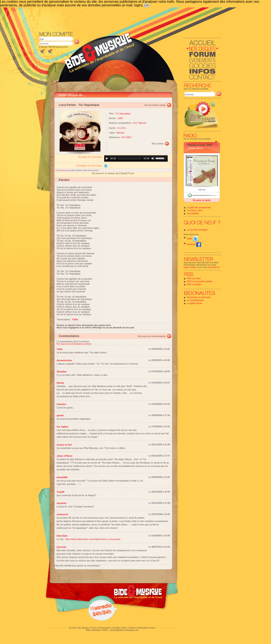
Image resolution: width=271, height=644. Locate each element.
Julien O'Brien (65, 456)
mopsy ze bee (64, 445)
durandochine (64, 360)
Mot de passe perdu (58, 47)
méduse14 (62, 514)
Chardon (62, 404)
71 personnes (62, 170)
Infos (124, 628)
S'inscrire (43, 47)
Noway (60, 383)
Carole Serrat (196, 148)
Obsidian (62, 372)
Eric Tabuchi (140, 123)
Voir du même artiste (155, 105)
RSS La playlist (194, 284)
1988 (120, 118)
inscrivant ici (214, 267)
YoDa (60, 349)
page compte (190, 267)
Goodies (116, 628)
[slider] (130, 158)
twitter (193, 239)
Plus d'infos (158, 144)
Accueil (72, 628)
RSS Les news (194, 278)
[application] (136, 158)
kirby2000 (62, 477)
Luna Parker (67, 105)
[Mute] (153, 158)
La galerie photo (195, 303)
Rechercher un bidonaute (199, 297)
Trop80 (61, 492)
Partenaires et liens (146, 628)
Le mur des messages (197, 230)
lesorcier (62, 547)
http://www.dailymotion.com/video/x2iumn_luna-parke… (94, 539)
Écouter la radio (202, 200)
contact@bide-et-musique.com (124, 630)
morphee (62, 503)
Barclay (121, 133)
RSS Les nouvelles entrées (200, 281)
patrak (60, 415)
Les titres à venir (195, 210)
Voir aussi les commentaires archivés (74, 344)
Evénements (105, 628)
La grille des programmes (199, 207)
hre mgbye (63, 427)
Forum (94, 628)
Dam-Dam (62, 536)
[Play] (107, 158)
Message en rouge (196, 145)
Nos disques (83, 628)
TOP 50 (202, 190)
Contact (132, 628)
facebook (194, 244)
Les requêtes (193, 213)
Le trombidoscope (195, 300)
